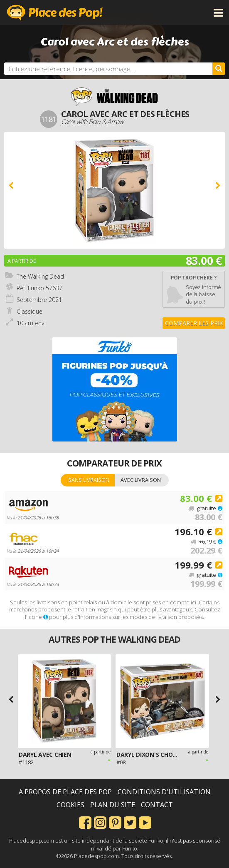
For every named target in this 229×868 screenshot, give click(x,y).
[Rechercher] (219, 69)
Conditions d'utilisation (164, 792)
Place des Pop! (55, 12)
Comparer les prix (194, 323)
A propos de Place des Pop (65, 792)
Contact (157, 805)
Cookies (70, 805)
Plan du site (113, 805)
